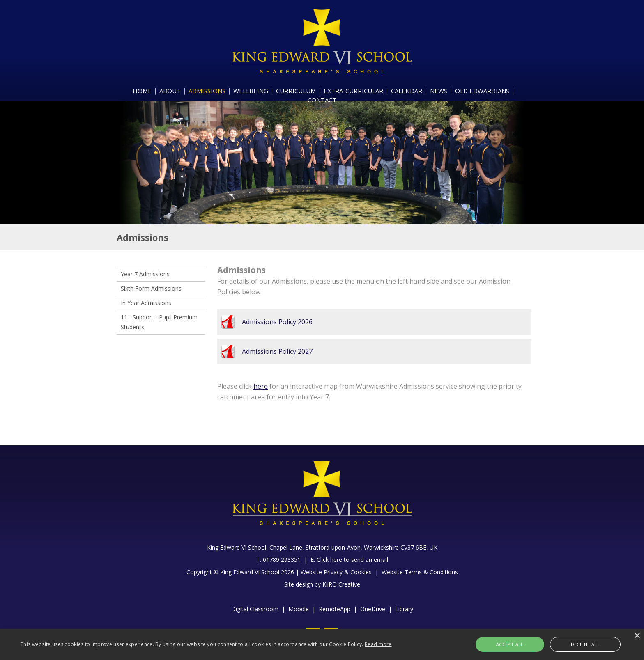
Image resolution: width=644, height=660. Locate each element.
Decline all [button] (579, 644)
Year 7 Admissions (145, 274)
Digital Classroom (255, 609)
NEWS (439, 91)
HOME (142, 91)
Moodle (299, 609)
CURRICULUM (296, 91)
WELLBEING (251, 91)
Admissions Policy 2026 (277, 322)
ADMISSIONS (207, 91)
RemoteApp (335, 609)
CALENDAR (407, 91)
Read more (378, 644)
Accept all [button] (517, 644)
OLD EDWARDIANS (482, 91)
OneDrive (373, 609)
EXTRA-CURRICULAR (353, 91)
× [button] (637, 636)
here (261, 386)
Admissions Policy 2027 (277, 351)
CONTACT (322, 100)
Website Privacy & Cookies (336, 572)
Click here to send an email (352, 560)
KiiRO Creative (341, 584)
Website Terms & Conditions (420, 572)
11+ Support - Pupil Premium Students (159, 322)
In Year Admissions (146, 303)
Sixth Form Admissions (151, 288)
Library (404, 609)
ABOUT (170, 91)
